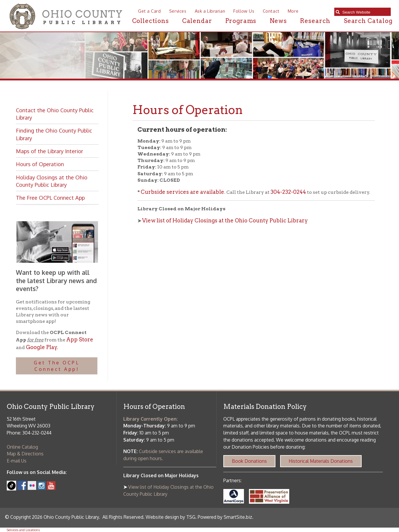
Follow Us (244, 11)
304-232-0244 (288, 192)
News (279, 21)
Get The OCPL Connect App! (57, 366)
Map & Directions (25, 454)
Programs (241, 21)
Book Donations (249, 461)
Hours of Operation (40, 164)
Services (178, 11)
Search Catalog (368, 21)
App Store (80, 339)
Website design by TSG (171, 517)
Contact (271, 11)
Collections (151, 21)
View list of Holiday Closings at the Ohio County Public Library (225, 220)
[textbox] (365, 12)
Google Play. (41, 347)
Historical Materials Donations (321, 461)
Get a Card (149, 11)
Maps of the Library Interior (49, 151)
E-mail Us (17, 461)
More (293, 11)
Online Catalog (22, 447)
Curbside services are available (182, 192)
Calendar (197, 21)
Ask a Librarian (210, 11)
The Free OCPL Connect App (50, 198)
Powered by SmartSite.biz (225, 517)
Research (315, 21)
